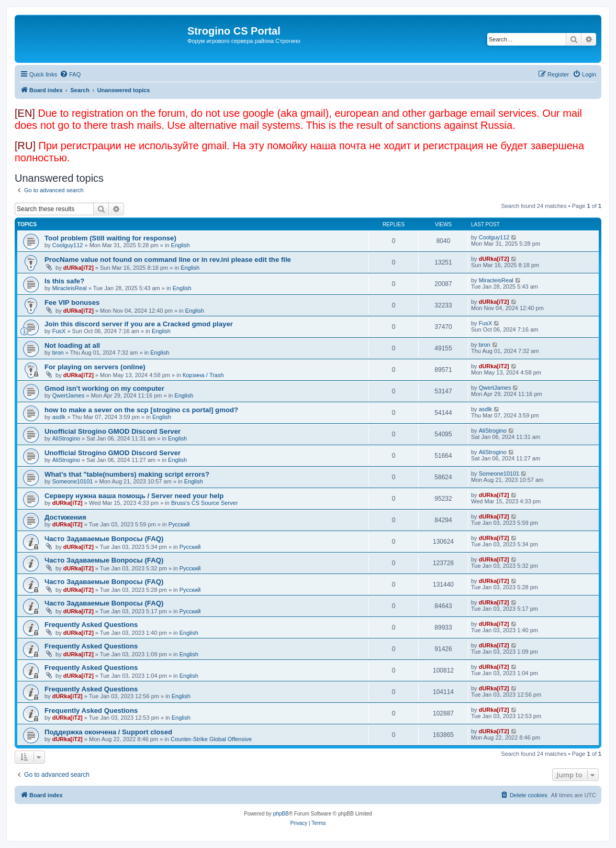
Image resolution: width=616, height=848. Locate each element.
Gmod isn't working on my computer (104, 388)
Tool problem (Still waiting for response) (110, 238)
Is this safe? (64, 281)
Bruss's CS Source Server (204, 503)
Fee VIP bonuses (72, 302)
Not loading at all (72, 345)
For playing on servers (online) (95, 367)
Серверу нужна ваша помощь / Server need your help (134, 496)
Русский (179, 524)
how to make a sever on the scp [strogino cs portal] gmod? (141, 410)
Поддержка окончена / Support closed (108, 732)
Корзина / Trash (203, 375)
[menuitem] (70, 74)
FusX (59, 331)
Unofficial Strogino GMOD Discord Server (113, 431)
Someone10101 (73, 481)
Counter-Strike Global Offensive (211, 739)
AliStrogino (66, 438)
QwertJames (69, 395)
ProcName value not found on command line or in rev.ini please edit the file (168, 260)
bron (58, 353)
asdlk (59, 417)
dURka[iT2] (79, 268)
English (181, 245)
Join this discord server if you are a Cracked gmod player (139, 324)
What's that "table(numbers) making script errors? (127, 474)
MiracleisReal (70, 288)
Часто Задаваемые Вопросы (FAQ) (104, 539)
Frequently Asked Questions (91, 625)
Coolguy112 (68, 245)
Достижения (65, 517)
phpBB (281, 814)
